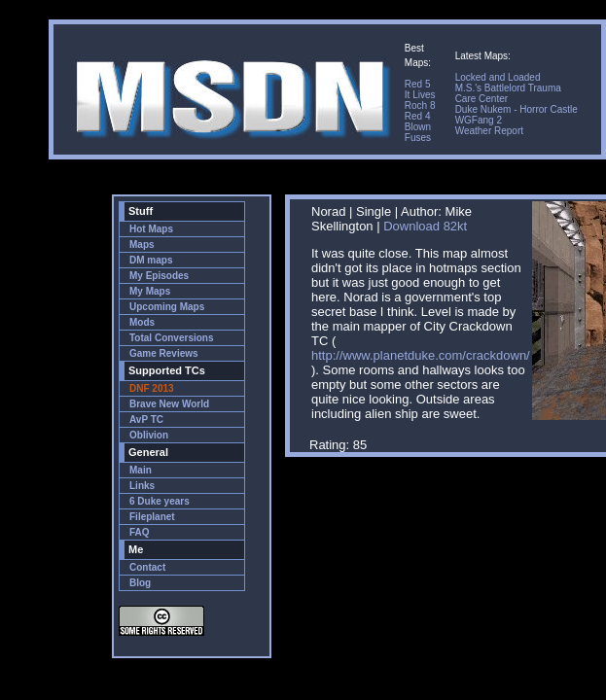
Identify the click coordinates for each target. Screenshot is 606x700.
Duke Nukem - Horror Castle (517, 109)
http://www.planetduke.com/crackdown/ (421, 355)
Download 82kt (425, 226)
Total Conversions (172, 338)
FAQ (140, 532)
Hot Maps (151, 229)
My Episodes (159, 276)
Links (142, 486)
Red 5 (418, 84)
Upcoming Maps (167, 307)
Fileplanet (152, 517)
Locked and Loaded (498, 77)
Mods (142, 322)
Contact (147, 567)
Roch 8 (420, 105)
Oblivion (149, 435)
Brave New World (169, 404)
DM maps (151, 260)
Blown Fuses (418, 132)
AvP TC (146, 420)
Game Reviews (164, 353)
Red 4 (418, 116)
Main (141, 470)
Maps (142, 245)
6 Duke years (160, 501)
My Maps (150, 291)
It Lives (420, 95)
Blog (140, 583)
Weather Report (489, 131)
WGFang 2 (479, 120)
